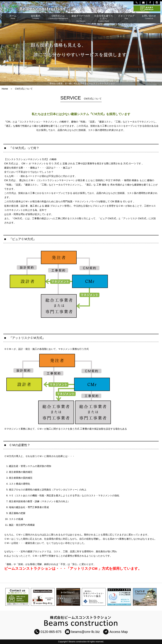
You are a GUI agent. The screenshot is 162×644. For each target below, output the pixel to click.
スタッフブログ (126, 17)
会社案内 (36, 17)
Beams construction (78, 642)
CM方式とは (58, 17)
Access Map (115, 632)
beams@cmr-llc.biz (82, 632)
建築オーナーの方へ (81, 18)
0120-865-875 (48, 632)
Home (5, 89)
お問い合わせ (149, 17)
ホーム (13, 17)
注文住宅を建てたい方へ (104, 18)
